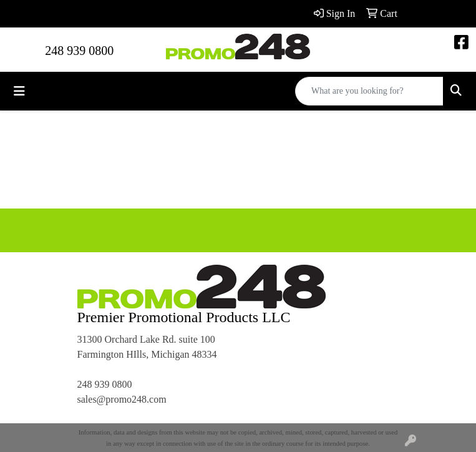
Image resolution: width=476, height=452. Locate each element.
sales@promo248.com (122, 399)
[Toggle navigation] (19, 91)
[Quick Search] (369, 91)
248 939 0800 (79, 51)
